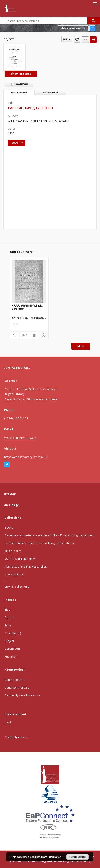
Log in (9, 722)
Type (8, 625)
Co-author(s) (13, 633)
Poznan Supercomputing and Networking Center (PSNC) (50, 861)
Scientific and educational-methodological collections (39, 543)
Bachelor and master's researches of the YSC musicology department (50, 535)
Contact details (14, 680)
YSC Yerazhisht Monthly (20, 559)
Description (12, 649)
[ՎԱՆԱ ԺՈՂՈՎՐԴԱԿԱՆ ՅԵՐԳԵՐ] (29, 281)
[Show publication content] (34, 335)
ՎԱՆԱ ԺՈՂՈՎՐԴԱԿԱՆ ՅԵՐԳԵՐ (28, 307)
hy (85, 40)
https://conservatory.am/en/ (24, 457)
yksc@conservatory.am (20, 438)
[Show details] (43, 335)
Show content (21, 74)
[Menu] (95, 4)
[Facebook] (7, 465)
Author (9, 617)
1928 (11, 133)
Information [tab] (51, 92)
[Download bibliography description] (24, 335)
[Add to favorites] (77, 40)
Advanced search (73, 28)
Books (9, 528)
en (93, 40)
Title (7, 610)
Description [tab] (19, 93)
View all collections (17, 587)
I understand (78, 857)
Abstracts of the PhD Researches (26, 567)
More (81, 346)
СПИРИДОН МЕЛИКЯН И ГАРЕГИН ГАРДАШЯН (39, 121)
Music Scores (13, 551)
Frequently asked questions (22, 695)
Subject (9, 641)
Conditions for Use (17, 688)
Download (18, 84)
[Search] (94, 21)
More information (51, 857)
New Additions (14, 574)
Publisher (11, 657)
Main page (11, 505)
